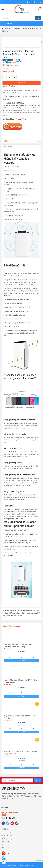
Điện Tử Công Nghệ (7, 833)
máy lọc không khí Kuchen (14, 615)
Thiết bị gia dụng (7, 839)
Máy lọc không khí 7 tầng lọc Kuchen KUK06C (22, 611)
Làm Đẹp (4, 845)
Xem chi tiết (21, 660)
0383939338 (13, 813)
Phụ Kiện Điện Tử (7, 836)
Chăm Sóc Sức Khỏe (8, 842)
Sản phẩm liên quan (12, 626)
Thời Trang (5, 848)
